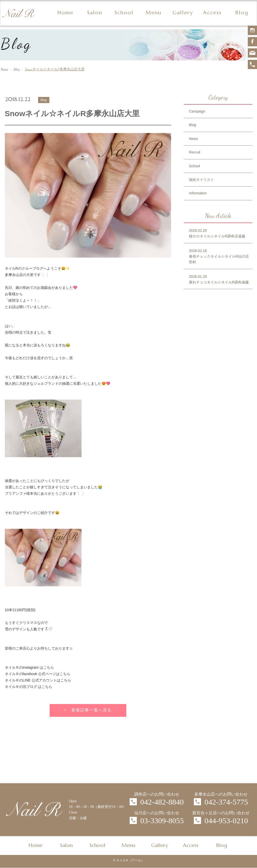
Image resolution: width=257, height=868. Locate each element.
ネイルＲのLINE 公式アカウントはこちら (38, 680)
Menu (153, 13)
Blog (242, 13)
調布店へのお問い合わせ (157, 794)
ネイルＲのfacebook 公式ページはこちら (38, 674)
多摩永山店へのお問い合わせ (221, 794)
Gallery (183, 13)
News (193, 139)
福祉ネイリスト (202, 180)
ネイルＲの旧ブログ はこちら (29, 687)
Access (212, 13)
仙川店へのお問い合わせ (157, 813)
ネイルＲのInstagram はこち (28, 667)
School (124, 13)
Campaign (197, 111)
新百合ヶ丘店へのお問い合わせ (221, 813)
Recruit (195, 152)
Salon (95, 13)
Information (198, 193)
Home (65, 13)
